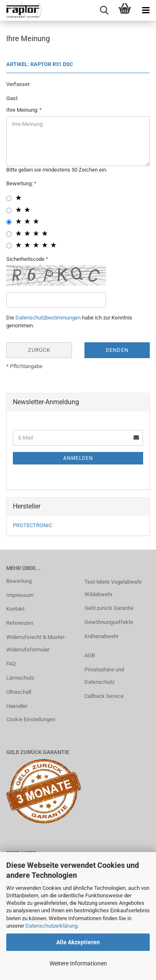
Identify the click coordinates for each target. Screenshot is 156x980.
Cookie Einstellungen (31, 719)
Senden (117, 350)
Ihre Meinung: (23, 110)
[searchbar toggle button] (104, 10)
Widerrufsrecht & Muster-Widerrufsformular (36, 643)
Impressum (20, 595)
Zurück (39, 350)
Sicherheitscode (26, 259)
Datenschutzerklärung (51, 926)
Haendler (17, 706)
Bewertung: (20, 183)
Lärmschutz (20, 678)
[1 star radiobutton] (9, 198)
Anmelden (78, 458)
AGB (90, 655)
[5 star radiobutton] (9, 246)
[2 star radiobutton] (9, 210)
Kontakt (15, 609)
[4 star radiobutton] (9, 234)
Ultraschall (19, 692)
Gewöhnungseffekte (109, 622)
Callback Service (104, 696)
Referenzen (20, 623)
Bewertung (19, 581)
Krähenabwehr (102, 636)
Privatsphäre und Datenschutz (104, 676)
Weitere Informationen (78, 963)
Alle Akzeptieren (78, 942)
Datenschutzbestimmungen (48, 318)
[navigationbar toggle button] (146, 10)
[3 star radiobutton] (9, 222)
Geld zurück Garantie (109, 608)
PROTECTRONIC (32, 525)
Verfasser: (19, 84)
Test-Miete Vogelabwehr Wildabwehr (113, 588)
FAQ (11, 664)
